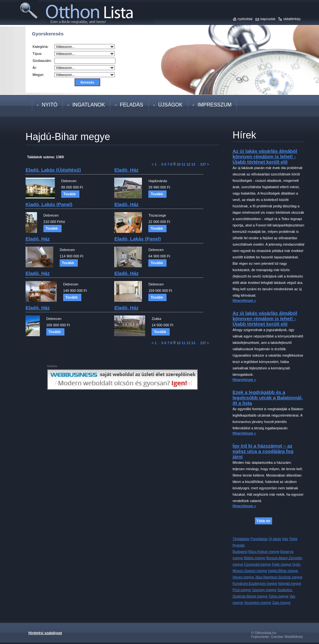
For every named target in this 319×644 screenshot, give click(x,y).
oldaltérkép (292, 19)
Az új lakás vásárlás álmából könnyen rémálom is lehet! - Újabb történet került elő (265, 156)
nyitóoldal (245, 19)
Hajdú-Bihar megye (283, 571)
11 (183, 164)
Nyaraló (239, 545)
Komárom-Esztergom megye (255, 583)
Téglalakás (241, 539)
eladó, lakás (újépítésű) (53, 170)
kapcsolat (268, 19)
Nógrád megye (290, 583)
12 (188, 164)
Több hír (263, 521)
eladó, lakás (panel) (137, 239)
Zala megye (281, 603)
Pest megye (242, 590)
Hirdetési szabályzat (45, 633)
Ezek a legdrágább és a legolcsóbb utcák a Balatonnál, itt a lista (268, 398)
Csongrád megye (257, 564)
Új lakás (275, 539)
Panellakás (259, 539)
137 (203, 164)
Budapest (240, 551)
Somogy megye (264, 590)
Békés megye (255, 558)
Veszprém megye (258, 603)
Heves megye (243, 577)
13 (193, 164)
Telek (293, 539)
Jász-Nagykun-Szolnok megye (279, 577)
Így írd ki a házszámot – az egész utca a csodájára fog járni (263, 451)
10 (179, 164)
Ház (285, 539)
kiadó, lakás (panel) (49, 204)
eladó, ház (126, 170)
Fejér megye (282, 564)
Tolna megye (278, 596)
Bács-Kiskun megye (264, 551)
